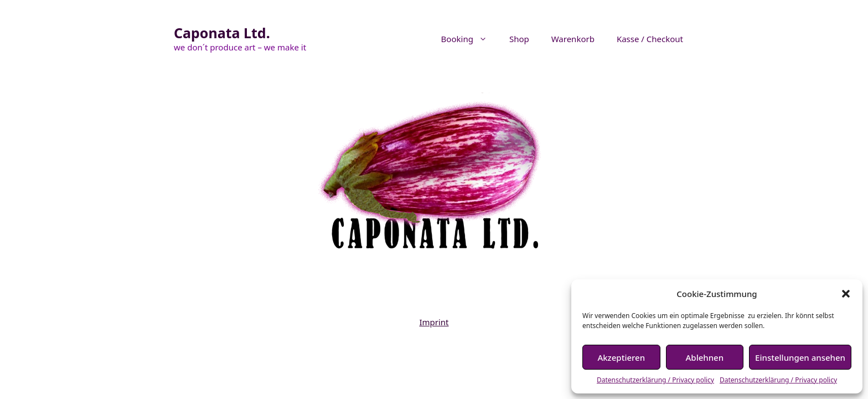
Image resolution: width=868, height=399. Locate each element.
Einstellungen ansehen (800, 357)
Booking (470, 39)
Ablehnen (705, 357)
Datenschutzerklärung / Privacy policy (655, 380)
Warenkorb (573, 39)
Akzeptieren (621, 357)
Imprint (434, 322)
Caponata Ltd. (222, 33)
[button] (846, 294)
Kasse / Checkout (650, 39)
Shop (519, 39)
